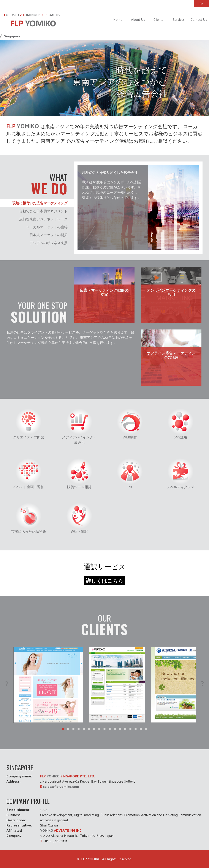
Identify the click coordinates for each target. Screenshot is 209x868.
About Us (138, 19)
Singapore (12, 36)
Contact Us (199, 19)
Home (118, 19)
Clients (158, 19)
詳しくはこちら (104, 580)
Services (179, 19)
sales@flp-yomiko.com (61, 786)
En (201, 4)
